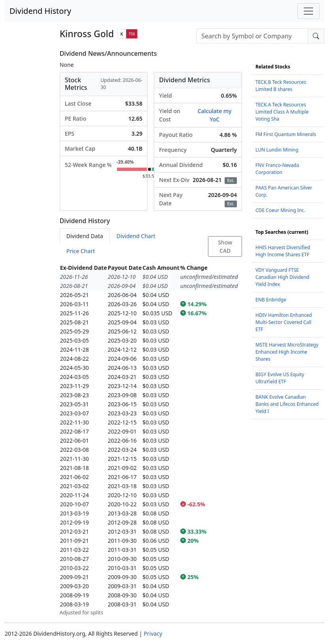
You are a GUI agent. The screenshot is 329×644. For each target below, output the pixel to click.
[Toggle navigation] (308, 11)
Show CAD (225, 246)
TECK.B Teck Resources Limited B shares (281, 86)
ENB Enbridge (271, 300)
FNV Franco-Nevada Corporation (277, 169)
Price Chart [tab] (81, 251)
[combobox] (252, 36)
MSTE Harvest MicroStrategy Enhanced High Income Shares (287, 352)
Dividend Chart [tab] (136, 236)
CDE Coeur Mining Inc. (280, 210)
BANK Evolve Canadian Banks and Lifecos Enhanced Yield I (287, 404)
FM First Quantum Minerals (286, 134)
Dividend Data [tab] (85, 236)
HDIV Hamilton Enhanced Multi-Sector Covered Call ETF (284, 322)
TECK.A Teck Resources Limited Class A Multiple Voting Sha (282, 112)
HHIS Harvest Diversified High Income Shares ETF (283, 251)
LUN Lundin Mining (277, 150)
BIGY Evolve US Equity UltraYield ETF (280, 378)
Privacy (153, 634)
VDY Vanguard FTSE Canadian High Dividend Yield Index (282, 277)
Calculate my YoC (215, 115)
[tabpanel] (151, 440)
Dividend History (40, 11)
